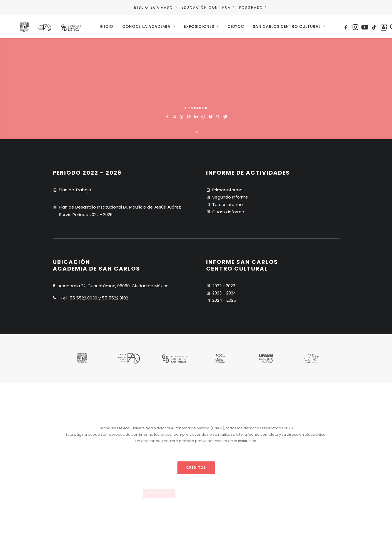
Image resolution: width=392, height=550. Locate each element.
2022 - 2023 (224, 283)
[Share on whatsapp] (203, 114)
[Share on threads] (182, 114)
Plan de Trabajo (75, 187)
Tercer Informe (228, 202)
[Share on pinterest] (189, 114)
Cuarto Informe (228, 209)
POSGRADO (253, 7)
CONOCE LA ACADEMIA (165, 25)
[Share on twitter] (174, 114)
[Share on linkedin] (196, 114)
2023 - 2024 (224, 290)
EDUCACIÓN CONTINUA (208, 7)
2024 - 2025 (224, 298)
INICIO (123, 25)
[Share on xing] (218, 114)
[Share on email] (225, 114)
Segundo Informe (230, 195)
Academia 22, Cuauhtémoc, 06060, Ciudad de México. (114, 283)
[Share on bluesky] (211, 114)
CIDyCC (252, 25)
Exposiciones (218, 25)
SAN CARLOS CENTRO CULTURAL (306, 25)
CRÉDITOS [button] (196, 465)
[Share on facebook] (167, 114)
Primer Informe (227, 187)
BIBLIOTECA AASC (155, 7)
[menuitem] (156, 8)
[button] (363, 25)
